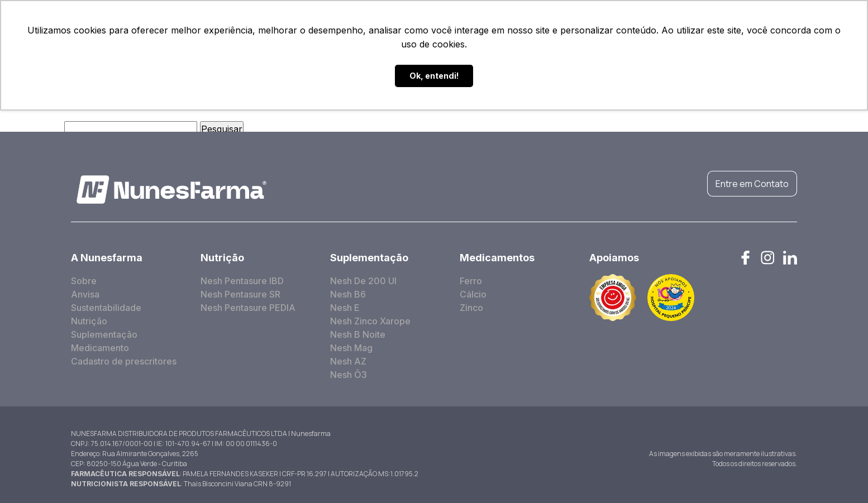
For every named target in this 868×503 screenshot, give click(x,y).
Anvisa (85, 294)
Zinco (471, 308)
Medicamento (100, 348)
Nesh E (345, 308)
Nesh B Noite (358, 334)
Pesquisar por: (31, 129)
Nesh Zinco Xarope (370, 321)
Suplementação (104, 334)
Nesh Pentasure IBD (242, 281)
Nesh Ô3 (349, 375)
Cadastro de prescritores (124, 361)
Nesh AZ (348, 361)
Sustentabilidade (106, 308)
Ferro (471, 281)
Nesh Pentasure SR (240, 294)
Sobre (84, 281)
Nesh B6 (348, 294)
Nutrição (89, 321)
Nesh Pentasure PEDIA (248, 308)
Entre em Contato (752, 184)
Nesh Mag (351, 348)
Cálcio (473, 294)
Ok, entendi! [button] (434, 76)
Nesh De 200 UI (363, 281)
